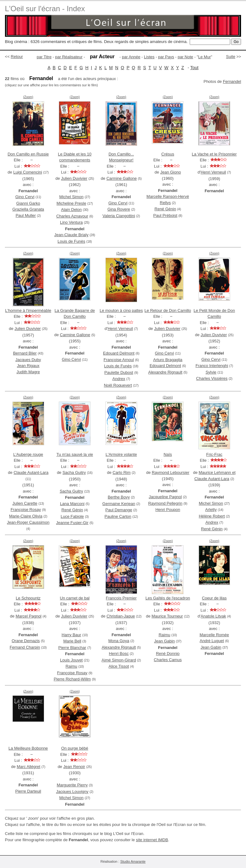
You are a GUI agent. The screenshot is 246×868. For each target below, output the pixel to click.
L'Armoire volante (121, 454)
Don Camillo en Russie (28, 154)
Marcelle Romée (214, 635)
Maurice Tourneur (167, 616)
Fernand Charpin (25, 647)
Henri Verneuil (213, 172)
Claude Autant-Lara (31, 472)
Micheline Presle (71, 203)
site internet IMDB (152, 840)
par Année (131, 57)
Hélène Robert (212, 516)
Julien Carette (25, 503)
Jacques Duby (28, 360)
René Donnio (168, 653)
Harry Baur (71, 635)
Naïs (168, 454)
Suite (231, 57)
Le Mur (204, 57)
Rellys (165, 203)
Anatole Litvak (213, 616)
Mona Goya (119, 641)
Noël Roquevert (118, 385)
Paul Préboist (165, 215)
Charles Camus (168, 660)
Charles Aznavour (72, 216)
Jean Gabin (164, 641)
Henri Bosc (119, 653)
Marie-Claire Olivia (26, 516)
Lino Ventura (71, 222)
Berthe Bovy (119, 497)
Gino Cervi (25, 197)
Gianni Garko (28, 203)
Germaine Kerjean (119, 504)
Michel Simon (71, 197)
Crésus (168, 154)
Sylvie (211, 372)
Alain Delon (71, 210)
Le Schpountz (28, 598)
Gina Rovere (119, 209)
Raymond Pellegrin (165, 503)
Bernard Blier (25, 353)
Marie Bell (72, 641)
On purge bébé (75, 748)
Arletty (211, 510)
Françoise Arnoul (119, 360)
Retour (17, 57)
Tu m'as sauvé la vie (75, 454)
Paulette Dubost (119, 372)
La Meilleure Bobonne (28, 748)
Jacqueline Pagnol (165, 497)
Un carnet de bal (75, 598)
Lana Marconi (72, 504)
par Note (185, 57)
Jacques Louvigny (72, 792)
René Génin (165, 209)
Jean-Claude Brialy (72, 235)
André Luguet (212, 641)
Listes (149, 57)
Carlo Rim (122, 472)
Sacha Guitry (74, 472)
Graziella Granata (28, 209)
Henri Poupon (168, 510)
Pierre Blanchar (72, 648)
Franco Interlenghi (212, 366)
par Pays (166, 57)
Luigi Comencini (28, 172)
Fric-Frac (214, 454)
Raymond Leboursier (171, 472)
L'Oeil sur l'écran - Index (45, 9)
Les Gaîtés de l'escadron (168, 598)
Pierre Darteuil (28, 791)
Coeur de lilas (214, 598)
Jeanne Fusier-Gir (72, 523)
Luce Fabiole (72, 516)
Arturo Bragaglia (168, 360)
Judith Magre (28, 372)
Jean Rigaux (28, 366)
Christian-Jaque (121, 616)
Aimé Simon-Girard (119, 660)
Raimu (72, 666)
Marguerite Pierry (72, 785)
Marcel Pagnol (28, 616)
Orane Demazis (26, 641)
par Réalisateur (69, 57)
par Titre (44, 57)
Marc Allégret (29, 767)
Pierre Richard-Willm (72, 679)
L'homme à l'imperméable (28, 310)
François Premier (121, 598)
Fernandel (232, 81)
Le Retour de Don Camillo (168, 310)
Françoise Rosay (26, 510)
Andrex (119, 379)
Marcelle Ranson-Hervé (168, 196)
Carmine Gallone (122, 178)
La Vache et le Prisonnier (214, 154)
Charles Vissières (212, 378)
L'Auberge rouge (28, 454)
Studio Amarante (133, 861)
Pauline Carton (118, 516)
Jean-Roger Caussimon (28, 522)
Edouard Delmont (119, 353)
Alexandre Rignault (165, 372)
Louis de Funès (71, 241)
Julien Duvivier (74, 178)
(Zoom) (28, 97)
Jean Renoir (74, 767)
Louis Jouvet (71, 660)
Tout (194, 68)
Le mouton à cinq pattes (121, 310)
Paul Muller (26, 215)
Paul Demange (119, 510)
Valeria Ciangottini (119, 216)
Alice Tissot (119, 666)
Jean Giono (171, 172)
